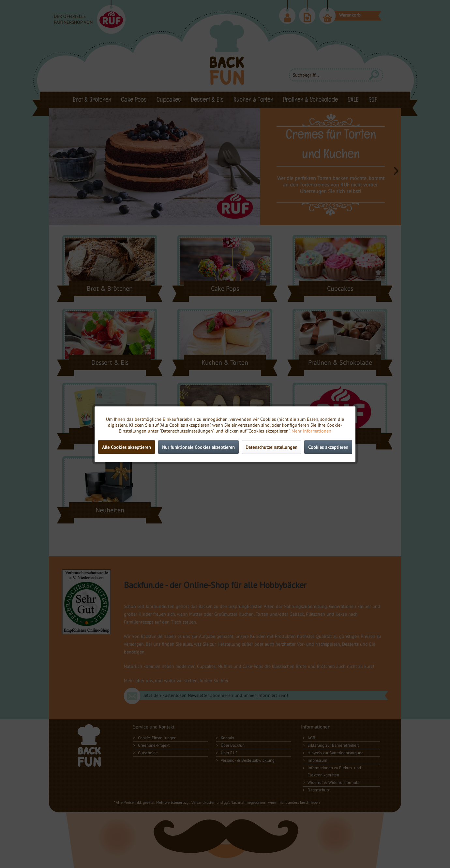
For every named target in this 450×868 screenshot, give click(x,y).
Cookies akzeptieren (328, 447)
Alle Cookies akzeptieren (127, 447)
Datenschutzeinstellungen (271, 447)
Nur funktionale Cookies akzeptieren (198, 447)
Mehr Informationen (311, 431)
